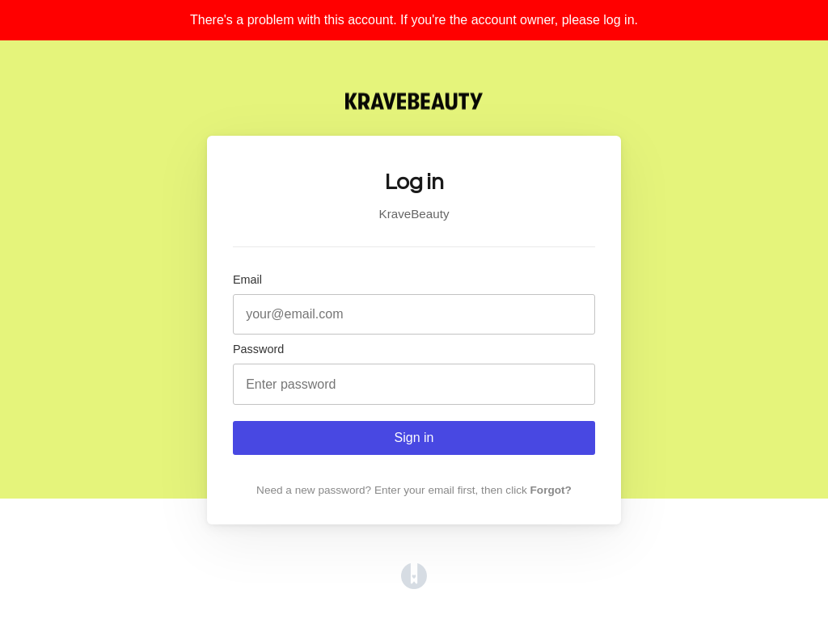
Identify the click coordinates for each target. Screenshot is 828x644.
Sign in (414, 438)
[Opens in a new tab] (414, 585)
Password (258, 349)
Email (247, 280)
